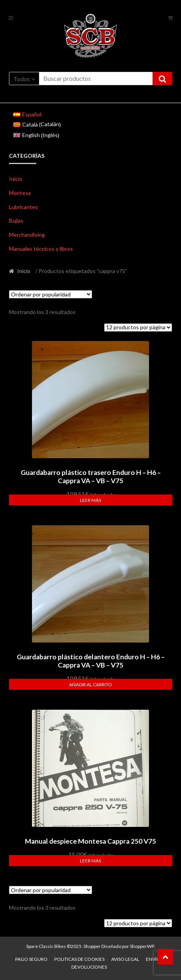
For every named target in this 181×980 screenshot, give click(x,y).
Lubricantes (23, 207)
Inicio (16, 179)
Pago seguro (31, 959)
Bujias (16, 220)
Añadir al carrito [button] (90, 685)
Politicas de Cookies (79, 959)
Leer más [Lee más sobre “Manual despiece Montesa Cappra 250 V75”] (90, 861)
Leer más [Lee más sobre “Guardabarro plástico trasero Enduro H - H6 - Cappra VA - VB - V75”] (90, 500)
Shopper (92, 946)
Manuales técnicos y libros (41, 249)
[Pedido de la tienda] (51, 294)
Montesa (20, 193)
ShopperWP (142, 946)
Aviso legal (125, 959)
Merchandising (27, 235)
